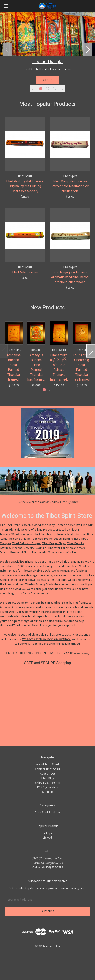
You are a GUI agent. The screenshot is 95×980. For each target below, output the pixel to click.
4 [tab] (54, 89)
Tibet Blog (48, 778)
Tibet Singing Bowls (76, 561)
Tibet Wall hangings (60, 548)
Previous (8, 49)
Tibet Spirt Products (48, 812)
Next (87, 49)
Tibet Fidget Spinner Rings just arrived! (55, 644)
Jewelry (29, 548)
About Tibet (47, 773)
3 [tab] (47, 89)
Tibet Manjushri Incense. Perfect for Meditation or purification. (70, 186)
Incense (17, 548)
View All (48, 838)
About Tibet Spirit (48, 764)
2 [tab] (41, 89)
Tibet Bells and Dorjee (26, 543)
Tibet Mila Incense (25, 272)
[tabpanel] (47, 53)
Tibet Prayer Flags (54, 543)
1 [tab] (34, 89)
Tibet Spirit (47, 833)
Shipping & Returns (47, 783)
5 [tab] (61, 89)
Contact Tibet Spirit (47, 769)
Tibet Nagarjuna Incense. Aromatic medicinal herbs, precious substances (70, 277)
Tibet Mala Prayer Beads (46, 539)
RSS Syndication (48, 787)
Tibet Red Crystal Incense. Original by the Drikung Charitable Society (25, 186)
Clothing (41, 548)
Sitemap (47, 792)
